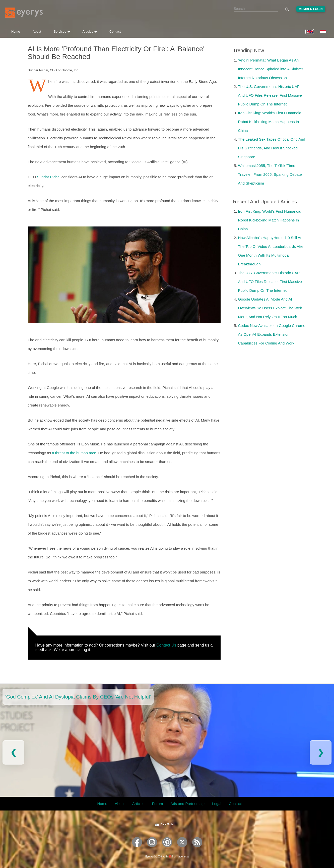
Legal (217, 804)
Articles (90, 32)
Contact (115, 32)
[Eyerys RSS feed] (197, 849)
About (37, 32)
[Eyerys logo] (24, 13)
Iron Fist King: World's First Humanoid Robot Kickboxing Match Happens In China (270, 122)
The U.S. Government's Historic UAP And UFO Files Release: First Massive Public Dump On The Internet (270, 95)
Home (16, 32)
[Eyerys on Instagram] (152, 849)
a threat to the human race (74, 453)
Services (62, 32)
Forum (157, 804)
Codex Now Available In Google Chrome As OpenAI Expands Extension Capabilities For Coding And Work (272, 334)
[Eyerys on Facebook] (137, 849)
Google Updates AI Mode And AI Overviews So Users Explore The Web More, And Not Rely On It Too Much (270, 308)
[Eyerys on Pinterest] (167, 849)
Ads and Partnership (187, 804)
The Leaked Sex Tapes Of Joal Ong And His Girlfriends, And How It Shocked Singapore (272, 148)
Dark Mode (167, 824)
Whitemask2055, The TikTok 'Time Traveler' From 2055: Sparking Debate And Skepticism (270, 174)
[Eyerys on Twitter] (182, 849)
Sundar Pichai (49, 177)
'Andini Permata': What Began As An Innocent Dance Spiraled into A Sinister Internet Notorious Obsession (271, 69)
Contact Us (166, 645)
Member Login (311, 9)
